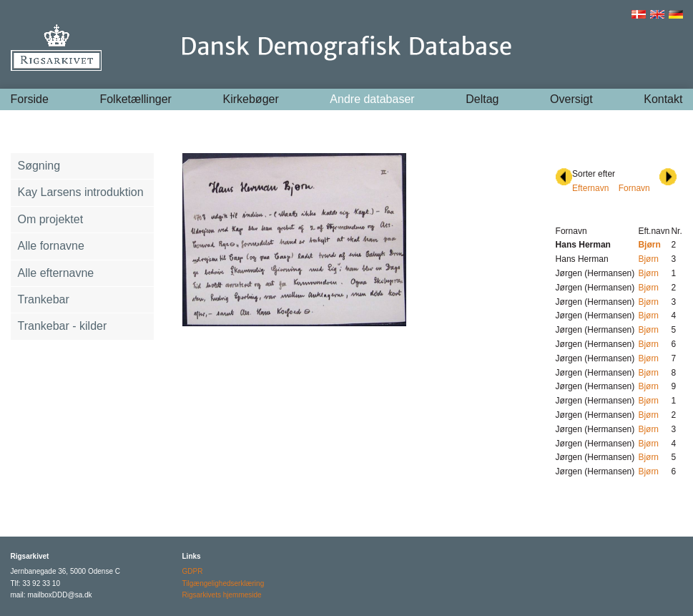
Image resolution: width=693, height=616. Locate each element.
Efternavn (590, 188)
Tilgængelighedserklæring (223, 583)
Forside (30, 99)
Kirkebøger (251, 99)
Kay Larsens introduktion (81, 192)
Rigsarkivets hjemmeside (222, 595)
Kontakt (663, 99)
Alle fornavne (51, 246)
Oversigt (571, 99)
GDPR (193, 571)
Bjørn (648, 259)
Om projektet (51, 219)
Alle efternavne (56, 273)
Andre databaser (372, 99)
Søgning (39, 166)
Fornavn (634, 188)
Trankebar (44, 299)
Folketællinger (135, 99)
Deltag (482, 99)
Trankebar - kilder (63, 326)
